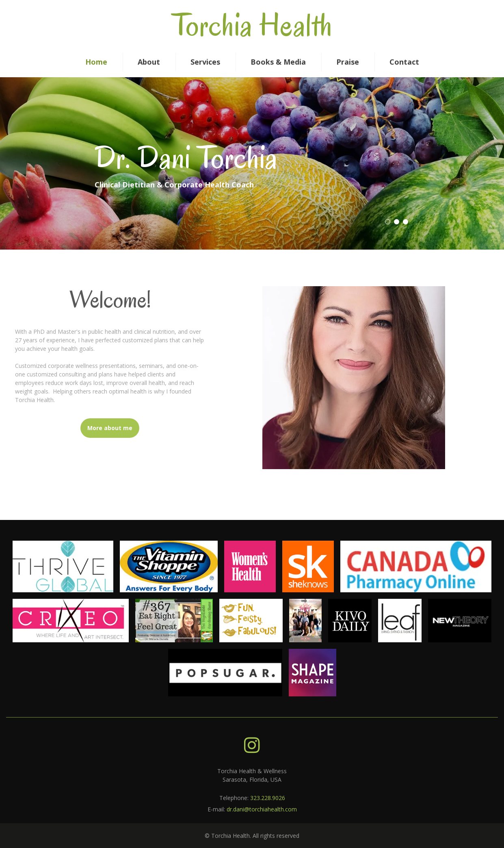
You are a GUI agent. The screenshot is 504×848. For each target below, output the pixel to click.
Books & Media (278, 62)
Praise (348, 62)
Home (96, 62)
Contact (404, 62)
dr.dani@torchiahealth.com (262, 809)
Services (205, 62)
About (149, 62)
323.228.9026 (268, 798)
